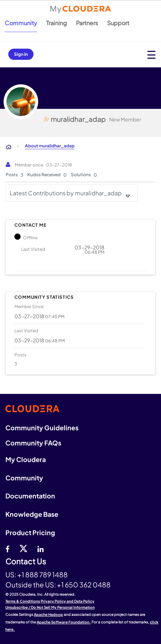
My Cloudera (26, 459)
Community (21, 23)
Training (57, 23)
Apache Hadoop (48, 614)
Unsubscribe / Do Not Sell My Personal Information (50, 607)
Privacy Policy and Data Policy (68, 601)
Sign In (21, 54)
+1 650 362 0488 (84, 585)
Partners (87, 23)
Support (118, 23)
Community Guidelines (42, 428)
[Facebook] (7, 548)
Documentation (30, 496)
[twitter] (23, 548)
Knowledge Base (32, 514)
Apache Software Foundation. (64, 622)
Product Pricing (30, 532)
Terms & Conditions (23, 601)
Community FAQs (33, 443)
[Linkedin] (41, 548)
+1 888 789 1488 (43, 574)
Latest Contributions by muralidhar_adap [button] (66, 193)
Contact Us (26, 562)
